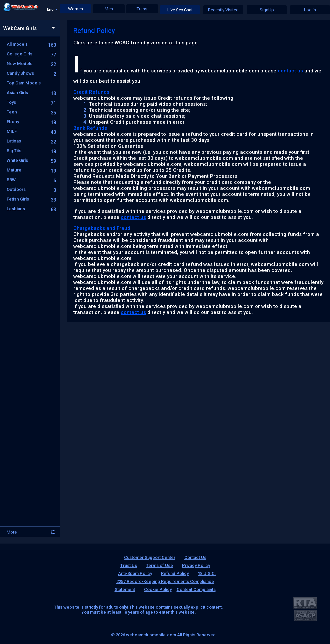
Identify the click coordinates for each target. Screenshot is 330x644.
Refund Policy (175, 573)
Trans (142, 9)
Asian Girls (31, 93)
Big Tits (31, 151)
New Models (31, 64)
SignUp (267, 10)
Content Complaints (196, 589)
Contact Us (195, 557)
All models (31, 44)
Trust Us (129, 565)
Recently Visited (223, 10)
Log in (310, 10)
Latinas (31, 141)
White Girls (31, 160)
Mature (31, 170)
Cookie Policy (158, 589)
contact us (290, 71)
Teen (31, 112)
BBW (31, 180)
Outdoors (31, 189)
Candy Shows (31, 73)
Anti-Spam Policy (135, 573)
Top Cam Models (24, 83)
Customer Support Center (150, 557)
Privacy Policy (196, 565)
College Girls (31, 54)
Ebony (31, 122)
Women (75, 9)
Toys (31, 102)
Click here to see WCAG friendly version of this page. (136, 43)
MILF (31, 131)
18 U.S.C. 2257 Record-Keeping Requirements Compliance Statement (165, 581)
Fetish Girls (31, 199)
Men (109, 9)
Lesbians (31, 209)
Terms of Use (159, 565)
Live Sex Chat (180, 10)
